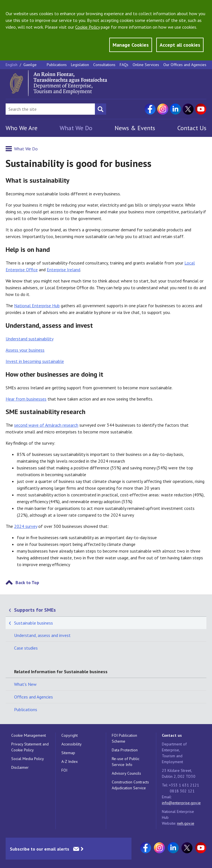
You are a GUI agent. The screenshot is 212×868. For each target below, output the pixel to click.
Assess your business (25, 350)
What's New (25, 684)
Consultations (104, 65)
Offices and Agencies (34, 697)
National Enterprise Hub (37, 306)
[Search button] (101, 109)
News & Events (135, 128)
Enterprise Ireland (63, 270)
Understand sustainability (30, 339)
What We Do (76, 128)
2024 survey (26, 526)
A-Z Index (70, 761)
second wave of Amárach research (46, 425)
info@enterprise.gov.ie (181, 803)
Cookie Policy (87, 27)
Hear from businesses (26, 399)
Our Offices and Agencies (185, 65)
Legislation (80, 65)
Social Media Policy (28, 759)
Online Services (146, 65)
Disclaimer (20, 767)
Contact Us (192, 128)
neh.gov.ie (186, 823)
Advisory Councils (126, 773)
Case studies (26, 648)
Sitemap (68, 753)
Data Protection (125, 750)
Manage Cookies (131, 45)
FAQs (124, 65)
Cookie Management (29, 735)
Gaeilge (30, 65)
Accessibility (72, 744)
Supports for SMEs (35, 610)
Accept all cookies (180, 45)
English (12, 65)
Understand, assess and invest (42, 635)
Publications (57, 65)
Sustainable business (34, 623)
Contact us (172, 735)
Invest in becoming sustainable (35, 361)
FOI (64, 770)
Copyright (70, 735)
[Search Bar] (50, 109)
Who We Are (22, 128)
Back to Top (27, 582)
